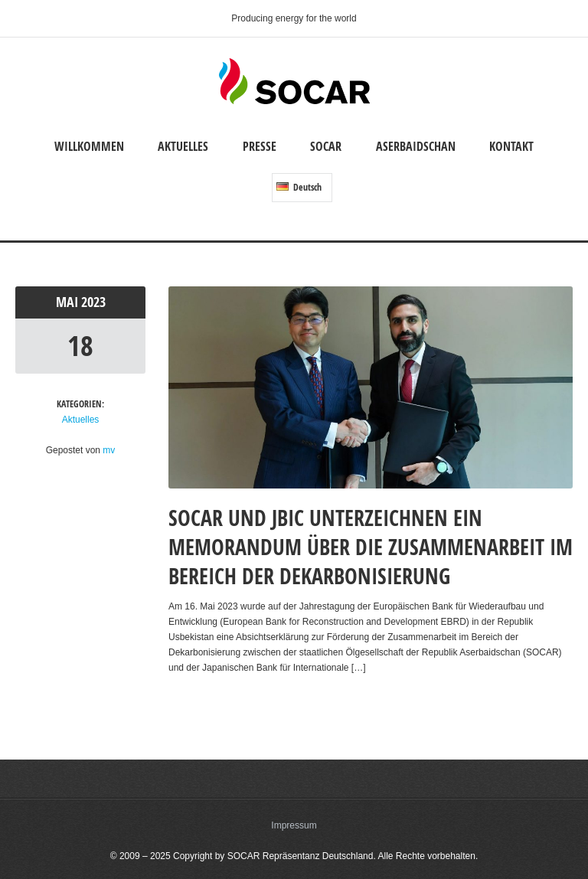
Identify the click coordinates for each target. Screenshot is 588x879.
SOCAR (326, 146)
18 (80, 346)
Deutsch (299, 187)
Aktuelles (183, 146)
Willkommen (89, 146)
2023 (93, 302)
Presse (260, 146)
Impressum (294, 825)
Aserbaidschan (416, 146)
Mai (69, 302)
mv (109, 450)
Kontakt (511, 146)
